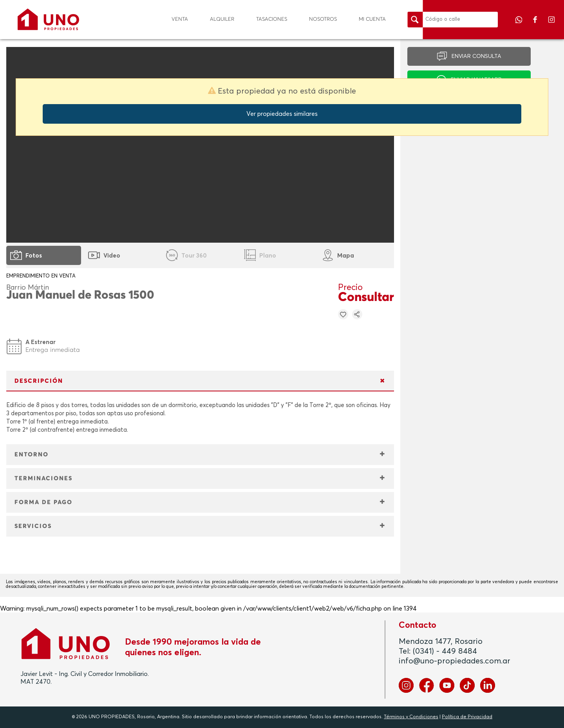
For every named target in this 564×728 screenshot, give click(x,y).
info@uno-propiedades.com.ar (455, 661)
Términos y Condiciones (411, 717)
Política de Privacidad (467, 717)
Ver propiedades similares (282, 114)
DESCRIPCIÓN (39, 381)
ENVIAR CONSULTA (476, 56)
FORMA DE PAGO (43, 502)
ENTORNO (32, 455)
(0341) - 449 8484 (445, 651)
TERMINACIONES (43, 478)
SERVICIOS (33, 526)
